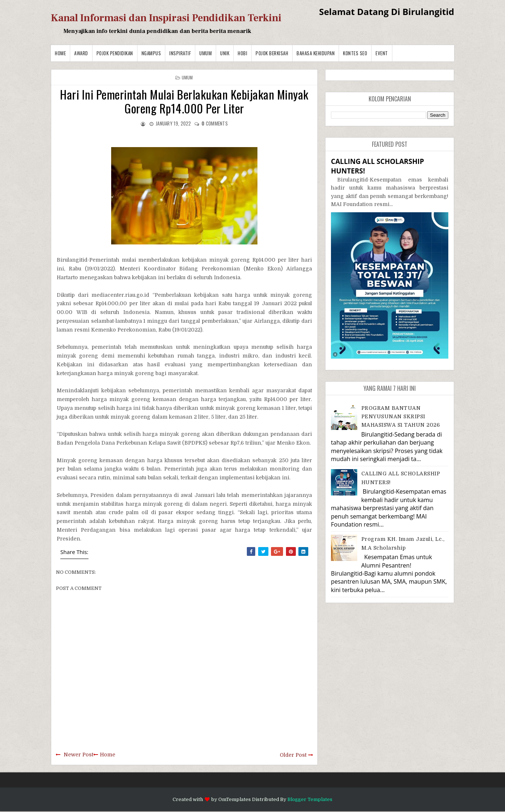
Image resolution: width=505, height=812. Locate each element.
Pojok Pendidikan (115, 53)
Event (382, 53)
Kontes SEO (355, 53)
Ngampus (151, 53)
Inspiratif (180, 53)
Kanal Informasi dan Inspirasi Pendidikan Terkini (166, 18)
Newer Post (78, 755)
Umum (206, 53)
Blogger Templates (310, 799)
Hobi (242, 53)
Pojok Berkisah (272, 53)
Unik (225, 53)
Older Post (293, 755)
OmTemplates (235, 799)
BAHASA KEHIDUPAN (316, 53)
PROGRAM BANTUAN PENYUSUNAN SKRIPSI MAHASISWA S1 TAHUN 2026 (401, 417)
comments (215, 123)
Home (60, 53)
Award (81, 53)
